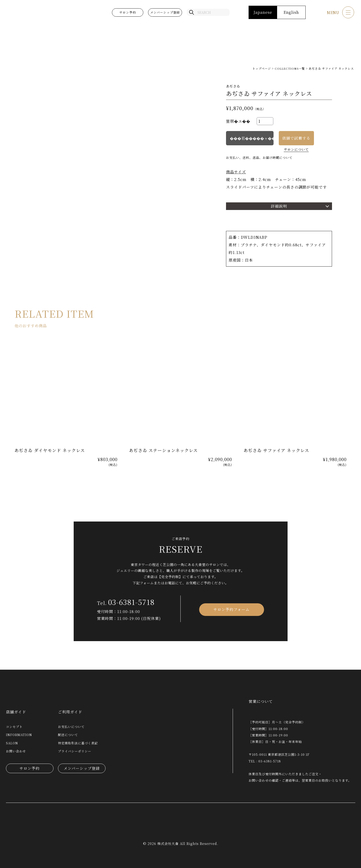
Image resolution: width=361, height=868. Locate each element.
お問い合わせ (16, 751)
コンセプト (14, 727)
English (291, 13)
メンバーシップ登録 (165, 13)
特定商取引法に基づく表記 (78, 743)
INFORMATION (19, 735)
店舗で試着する (296, 138)
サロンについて (296, 149)
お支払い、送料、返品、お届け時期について (259, 158)
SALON (12, 743)
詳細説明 (279, 206)
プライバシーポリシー (75, 751)
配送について (68, 735)
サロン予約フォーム (231, 609)
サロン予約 (127, 13)
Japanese (262, 13)
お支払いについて (71, 727)
